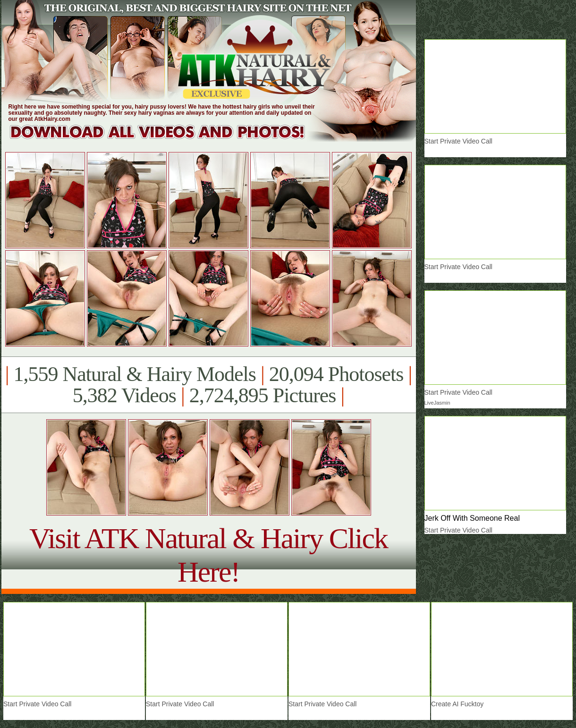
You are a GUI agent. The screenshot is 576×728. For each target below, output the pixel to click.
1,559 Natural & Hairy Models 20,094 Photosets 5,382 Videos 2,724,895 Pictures (208, 385)
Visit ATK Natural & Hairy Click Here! (208, 555)
